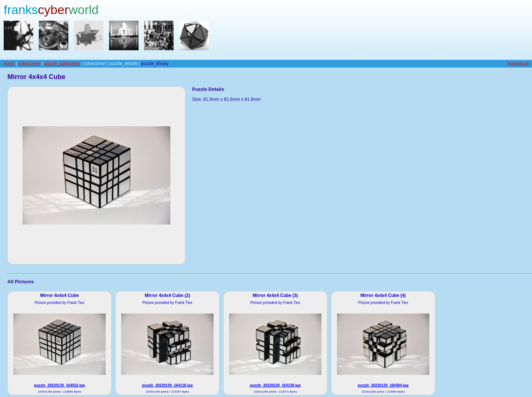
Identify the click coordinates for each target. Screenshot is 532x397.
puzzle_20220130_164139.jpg (275, 385)
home (9, 64)
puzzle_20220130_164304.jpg (383, 385)
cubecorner (30, 64)
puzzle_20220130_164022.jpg (59, 385)
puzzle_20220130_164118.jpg (167, 385)
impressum (519, 64)
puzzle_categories (62, 64)
